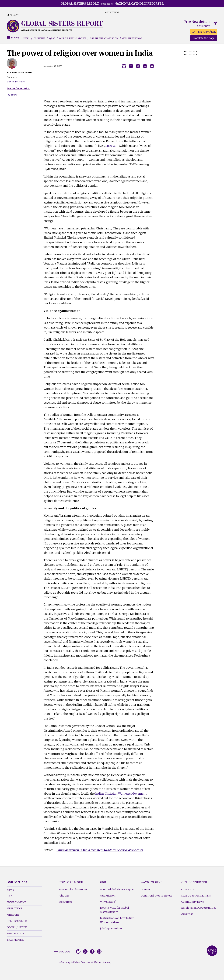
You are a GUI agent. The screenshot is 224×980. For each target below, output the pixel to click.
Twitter (85, 951)
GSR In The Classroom (73, 889)
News (26, 38)
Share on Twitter (138, 66)
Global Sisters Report (212, 951)
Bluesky (78, 951)
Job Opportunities (111, 928)
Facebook (92, 951)
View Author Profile (16, 82)
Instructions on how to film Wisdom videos (117, 920)
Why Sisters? (108, 902)
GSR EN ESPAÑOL (204, 32)
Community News (192, 902)
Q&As (52, 38)
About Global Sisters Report (117, 889)
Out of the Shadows (73, 38)
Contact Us (188, 889)
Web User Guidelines (92, 962)
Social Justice (17, 927)
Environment (16, 902)
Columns (39, 38)
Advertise (187, 914)
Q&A (9, 896)
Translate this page (204, 38)
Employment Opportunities (199, 908)
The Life (64, 896)
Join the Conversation (18, 88)
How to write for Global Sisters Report (115, 910)
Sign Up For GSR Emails (196, 896)
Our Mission (108, 896)
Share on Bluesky (124, 66)
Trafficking (15, 940)
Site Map (107, 962)
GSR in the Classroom (104, 38)
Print (152, 66)
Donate (145, 889)
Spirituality (16, 934)
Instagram (99, 951)
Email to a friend (145, 66)
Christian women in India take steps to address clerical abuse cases (100, 850)
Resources (66, 902)
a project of (112, 4)
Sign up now (204, 26)
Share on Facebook (131, 66)
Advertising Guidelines (70, 962)
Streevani (112, 146)
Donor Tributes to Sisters (156, 896)
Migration (14, 908)
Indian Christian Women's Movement (121, 794)
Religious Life (17, 921)
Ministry (13, 915)
